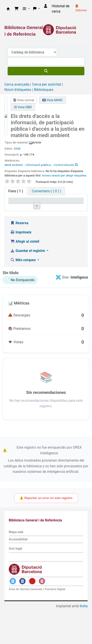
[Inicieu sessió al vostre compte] (46, 6)
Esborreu (81, 8)
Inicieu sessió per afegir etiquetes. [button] (65, 175)
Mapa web (16, 567)
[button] (16, 9)
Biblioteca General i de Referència (8, 9)
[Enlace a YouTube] (32, 616)
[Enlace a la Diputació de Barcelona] (46, 30)
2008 (17, 149)
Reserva (19, 258)
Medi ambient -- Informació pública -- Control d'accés (39, 165)
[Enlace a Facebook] (23, 616)
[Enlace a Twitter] (13, 616)
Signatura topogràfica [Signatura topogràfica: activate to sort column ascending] (57, 205)
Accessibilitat (18, 575)
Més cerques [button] (23, 295)
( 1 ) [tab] (16, 191)
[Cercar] (46, 71)
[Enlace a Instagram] (42, 616)
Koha (84, 641)
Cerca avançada (17, 84)
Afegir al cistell (25, 277)
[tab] (46, 191)
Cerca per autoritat (47, 84)
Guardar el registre (28, 286)
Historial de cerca (61, 9)
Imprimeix (21, 267)
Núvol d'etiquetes (18, 90)
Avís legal (15, 584)
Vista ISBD (23, 107)
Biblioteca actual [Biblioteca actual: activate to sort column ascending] (37, 205)
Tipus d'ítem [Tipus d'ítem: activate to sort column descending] (15, 205)
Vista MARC (53, 100)
